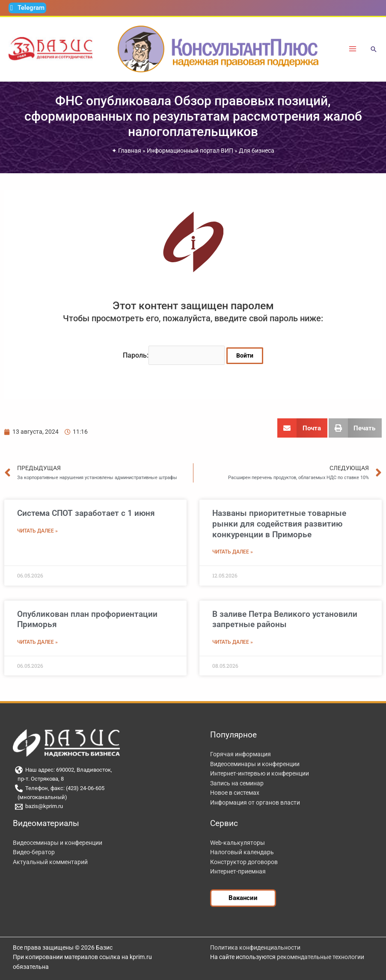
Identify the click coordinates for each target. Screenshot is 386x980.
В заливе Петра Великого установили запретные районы (285, 619)
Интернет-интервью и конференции (260, 773)
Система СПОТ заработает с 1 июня (86, 513)
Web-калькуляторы (238, 842)
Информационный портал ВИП (190, 151)
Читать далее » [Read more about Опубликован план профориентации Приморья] (37, 642)
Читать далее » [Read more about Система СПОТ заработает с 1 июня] (37, 530)
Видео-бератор (34, 852)
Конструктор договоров (244, 861)
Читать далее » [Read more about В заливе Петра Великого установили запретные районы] (233, 642)
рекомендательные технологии (321, 956)
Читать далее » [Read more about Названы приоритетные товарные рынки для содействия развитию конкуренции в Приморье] (233, 551)
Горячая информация (241, 754)
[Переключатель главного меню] (353, 49)
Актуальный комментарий (50, 861)
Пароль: (174, 355)
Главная (130, 151)
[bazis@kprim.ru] (101, 806)
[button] (374, 50)
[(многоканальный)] (101, 797)
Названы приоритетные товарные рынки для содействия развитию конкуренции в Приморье (279, 523)
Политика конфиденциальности (255, 947)
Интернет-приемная (238, 871)
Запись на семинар (237, 782)
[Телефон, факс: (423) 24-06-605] (101, 788)
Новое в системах (235, 792)
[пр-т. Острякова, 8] (101, 779)
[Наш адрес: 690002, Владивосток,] (101, 770)
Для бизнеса (257, 151)
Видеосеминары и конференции (255, 763)
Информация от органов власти (255, 802)
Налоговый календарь (242, 852)
